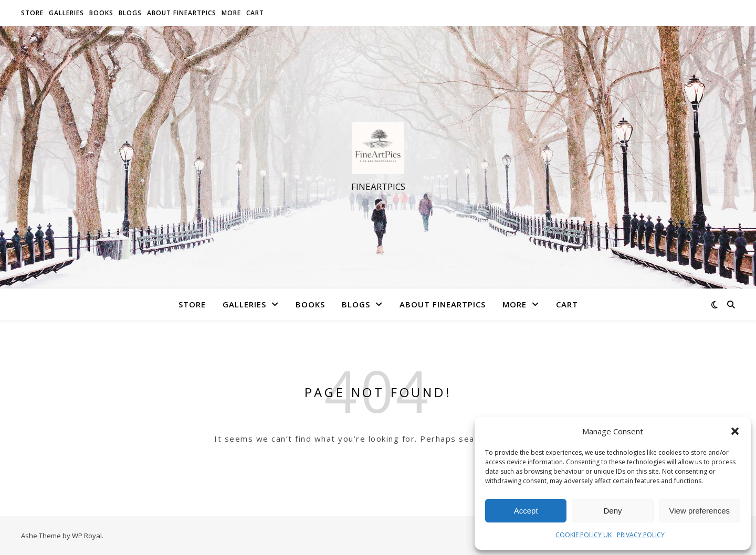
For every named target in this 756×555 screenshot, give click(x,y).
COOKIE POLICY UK (584, 535)
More (231, 13)
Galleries (66, 13)
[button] (735, 431)
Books (101, 13)
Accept (526, 511)
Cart (255, 13)
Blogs (130, 13)
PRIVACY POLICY (641, 535)
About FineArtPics (182, 13)
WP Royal (87, 536)
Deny (612, 511)
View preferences (700, 511)
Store (32, 13)
